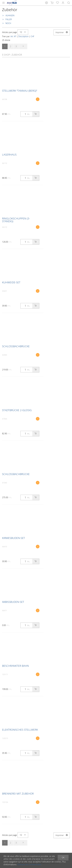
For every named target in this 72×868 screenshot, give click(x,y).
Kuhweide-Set (11, 282)
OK (63, 858)
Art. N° (13, 36)
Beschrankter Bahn (15, 666)
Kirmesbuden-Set (14, 538)
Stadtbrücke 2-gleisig (17, 410)
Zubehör (17, 55)
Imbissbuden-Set (13, 602)
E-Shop (6, 55)
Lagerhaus (9, 155)
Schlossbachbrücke (16, 346)
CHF (32, 36)
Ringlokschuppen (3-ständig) (16, 220)
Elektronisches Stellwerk (20, 730)
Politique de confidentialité (29, 864)
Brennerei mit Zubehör (18, 794)
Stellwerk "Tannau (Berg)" (20, 91)
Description (23, 36)
